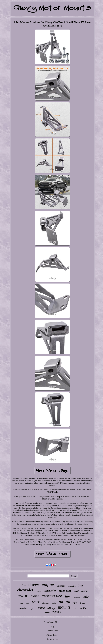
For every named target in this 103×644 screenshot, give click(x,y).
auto (85, 596)
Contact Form (53, 631)
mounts (64, 607)
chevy (34, 585)
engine (48, 585)
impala (38, 591)
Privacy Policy (52, 635)
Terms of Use (53, 639)
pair (21, 603)
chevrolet (25, 590)
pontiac (75, 609)
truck (41, 608)
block (36, 602)
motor (22, 596)
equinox (33, 609)
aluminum (46, 603)
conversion (50, 591)
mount (65, 601)
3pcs (81, 585)
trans (35, 596)
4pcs (75, 603)
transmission (52, 596)
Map (52, 626)
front (68, 597)
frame (83, 603)
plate (28, 603)
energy (85, 591)
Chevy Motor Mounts (52, 622)
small (76, 591)
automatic (61, 586)
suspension (72, 586)
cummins (23, 608)
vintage (47, 612)
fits (24, 585)
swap (51, 607)
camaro (57, 612)
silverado (77, 598)
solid (54, 603)
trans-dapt (65, 591)
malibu (84, 608)
